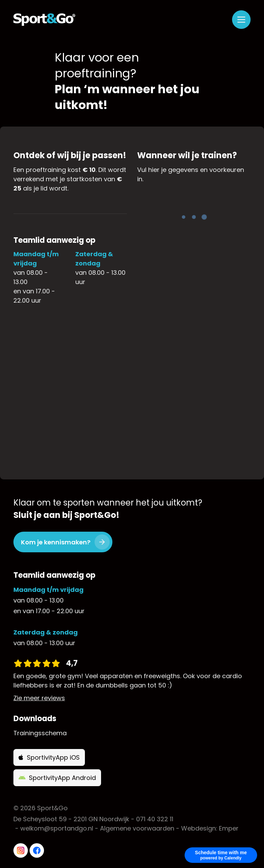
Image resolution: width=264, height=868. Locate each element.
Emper (229, 828)
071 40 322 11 (155, 819)
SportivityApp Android (57, 778)
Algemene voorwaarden (137, 828)
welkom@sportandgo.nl (57, 828)
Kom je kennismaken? (56, 542)
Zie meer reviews (39, 698)
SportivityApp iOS (49, 757)
